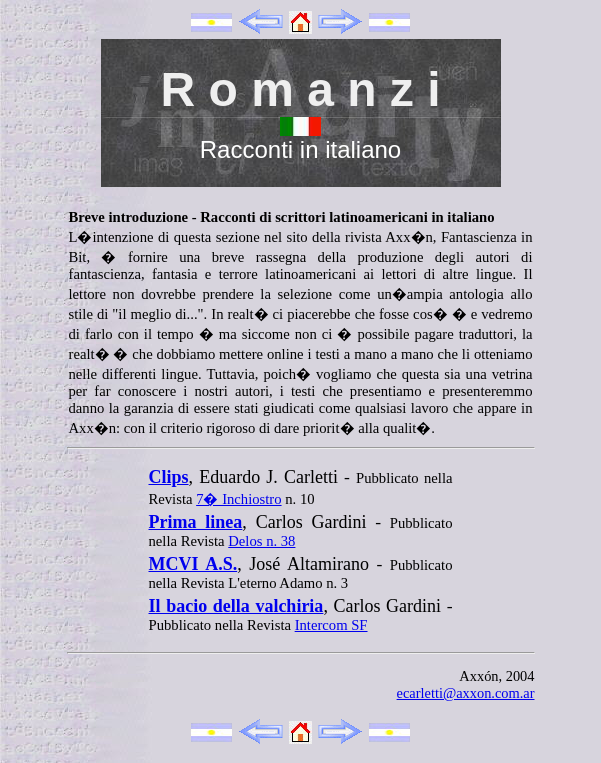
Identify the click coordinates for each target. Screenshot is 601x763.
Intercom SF (331, 625)
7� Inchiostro (238, 499)
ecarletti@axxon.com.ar (466, 693)
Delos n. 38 (261, 541)
